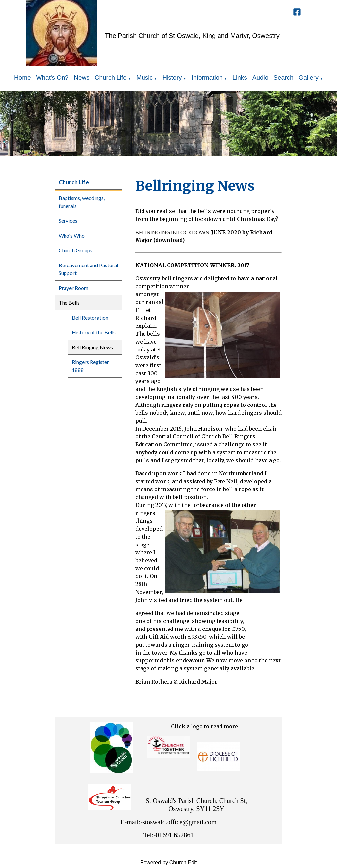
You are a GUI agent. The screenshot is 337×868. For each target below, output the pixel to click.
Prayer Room (73, 288)
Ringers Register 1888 (90, 366)
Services (68, 221)
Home (23, 78)
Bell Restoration (90, 317)
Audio (260, 78)
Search (283, 78)
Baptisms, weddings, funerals (82, 202)
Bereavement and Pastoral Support (88, 269)
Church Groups (76, 250)
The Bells (69, 303)
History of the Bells (94, 332)
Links (240, 78)
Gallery (309, 78)
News (82, 78)
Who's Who (72, 235)
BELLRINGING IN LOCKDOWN (172, 232)
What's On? (52, 78)
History (172, 78)
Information (207, 78)
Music (144, 78)
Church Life (111, 78)
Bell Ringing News (92, 347)
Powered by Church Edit (169, 863)
